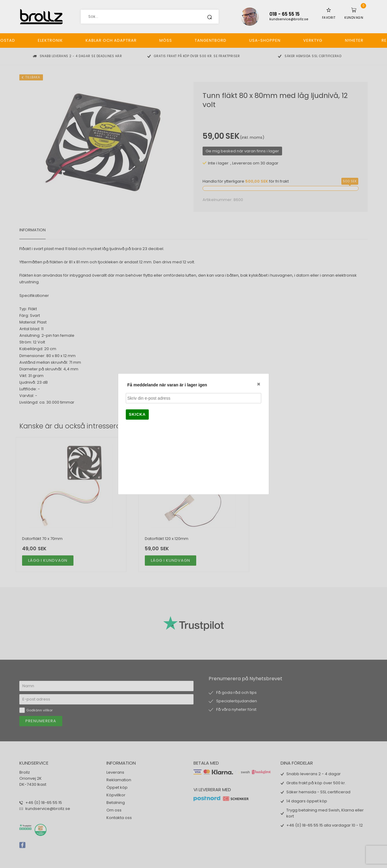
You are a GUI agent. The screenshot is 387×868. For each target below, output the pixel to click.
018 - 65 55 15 (285, 14)
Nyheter (354, 40)
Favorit (329, 18)
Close (258, 384)
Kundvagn (354, 18)
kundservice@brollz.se (289, 19)
